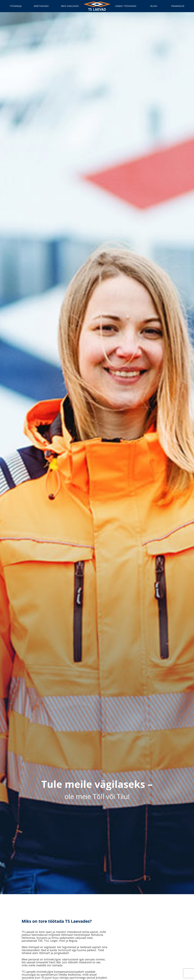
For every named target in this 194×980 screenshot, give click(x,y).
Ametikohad (41, 6)
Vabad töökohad (126, 6)
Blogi (154, 6)
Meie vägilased (70, 6)
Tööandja (16, 6)
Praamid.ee (178, 6)
